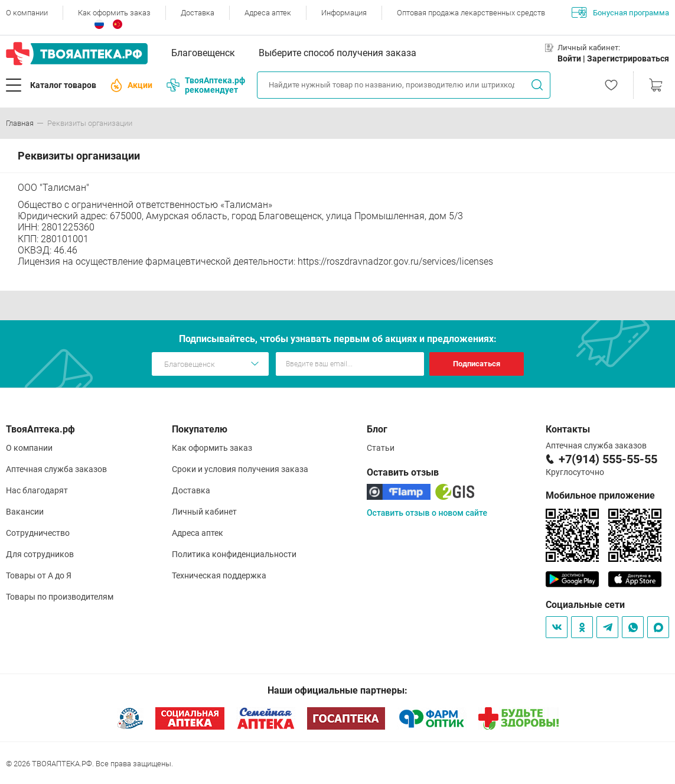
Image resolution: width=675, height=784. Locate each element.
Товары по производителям (60, 597)
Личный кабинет (204, 512)
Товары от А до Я (39, 575)
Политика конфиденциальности (234, 554)
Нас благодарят (37, 490)
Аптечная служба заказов (56, 469)
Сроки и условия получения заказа (240, 469)
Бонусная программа (620, 12)
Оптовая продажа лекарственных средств (471, 13)
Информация (344, 13)
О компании (27, 13)
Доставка (198, 13)
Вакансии (25, 512)
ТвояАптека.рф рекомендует (206, 85)
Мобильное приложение (600, 495)
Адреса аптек (268, 13)
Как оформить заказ (114, 13)
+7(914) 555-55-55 (608, 459)
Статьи (381, 448)
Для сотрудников (40, 554)
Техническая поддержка (219, 575)
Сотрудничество (38, 533)
